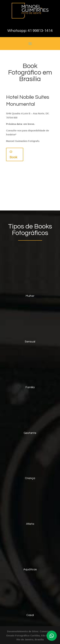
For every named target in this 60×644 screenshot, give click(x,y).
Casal (30, 615)
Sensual (30, 342)
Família (30, 387)
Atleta (30, 524)
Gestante (30, 433)
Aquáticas (30, 569)
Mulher (30, 296)
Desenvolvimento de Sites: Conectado (30, 631)
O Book (13, 154)
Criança (30, 478)
